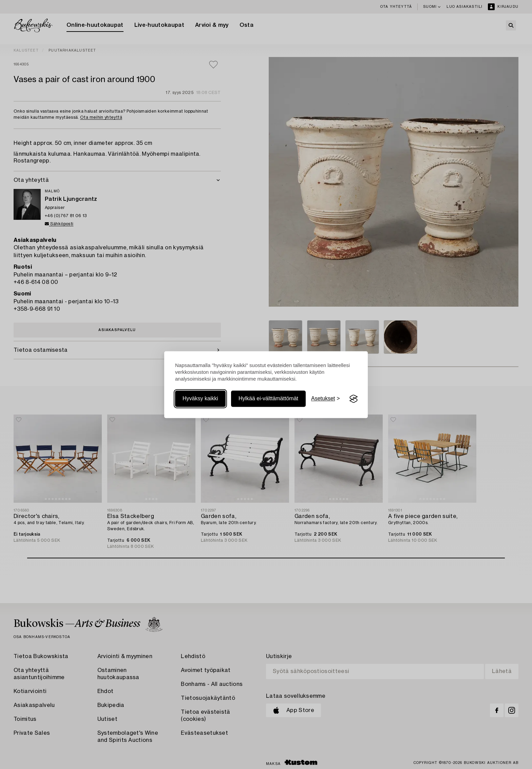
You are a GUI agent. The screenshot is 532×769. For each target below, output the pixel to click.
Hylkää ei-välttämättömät (268, 399)
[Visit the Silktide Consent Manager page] (354, 399)
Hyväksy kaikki (200, 399)
